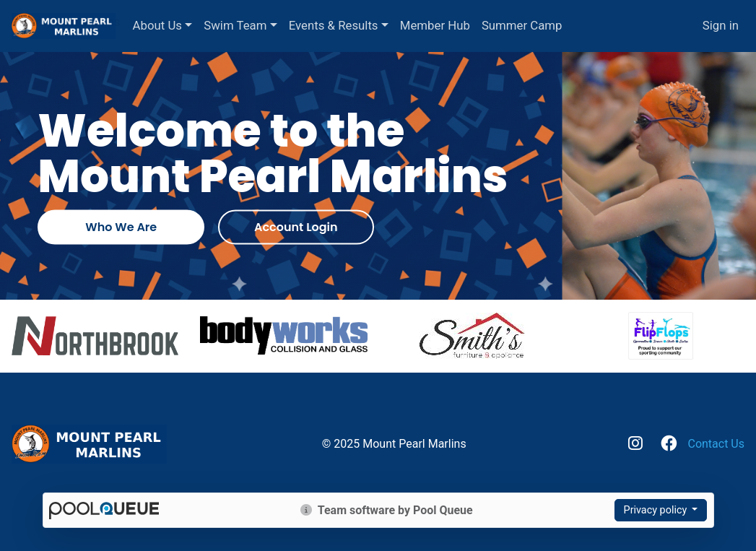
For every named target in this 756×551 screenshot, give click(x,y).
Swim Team (276, 25)
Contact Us (716, 444)
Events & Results (374, 25)
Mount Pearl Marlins (66, 20)
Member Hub (475, 25)
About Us (198, 25)
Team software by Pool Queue (387, 510)
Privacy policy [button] (657, 510)
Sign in (721, 25)
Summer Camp (562, 25)
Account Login (296, 227)
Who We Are (121, 227)
